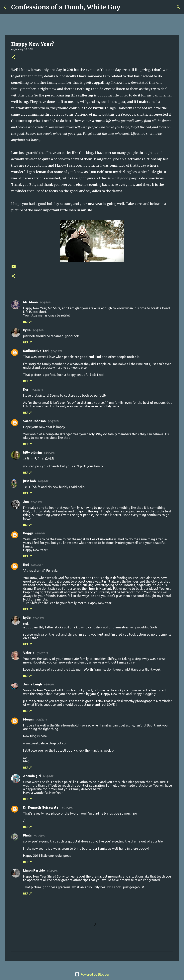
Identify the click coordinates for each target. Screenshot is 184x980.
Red (26, 565)
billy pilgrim (33, 452)
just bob (30, 481)
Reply (28, 322)
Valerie (29, 653)
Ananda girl (32, 776)
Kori (26, 389)
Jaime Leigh (33, 684)
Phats (27, 835)
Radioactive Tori (36, 351)
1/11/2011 (39, 836)
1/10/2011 (48, 776)
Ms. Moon (30, 302)
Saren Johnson (34, 421)
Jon (26, 502)
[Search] (126, 7)
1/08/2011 (49, 684)
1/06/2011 (45, 302)
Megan (28, 719)
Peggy (28, 533)
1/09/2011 (41, 720)
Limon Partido (34, 870)
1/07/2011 (42, 653)
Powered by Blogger (92, 974)
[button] (14, 58)
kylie (27, 330)
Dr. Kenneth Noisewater (42, 807)
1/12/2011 (52, 871)
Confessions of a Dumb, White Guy (66, 7)
